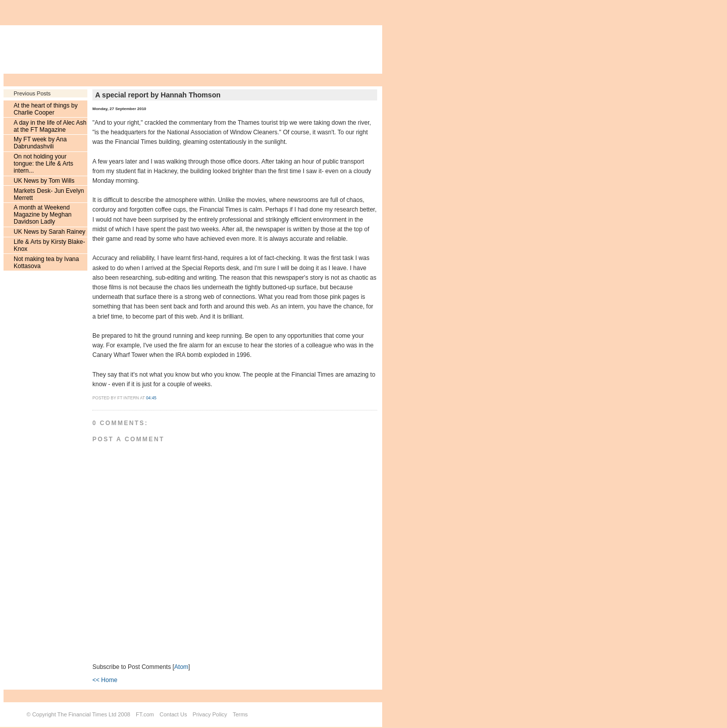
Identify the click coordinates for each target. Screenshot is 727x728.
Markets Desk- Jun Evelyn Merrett (49, 194)
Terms (240, 714)
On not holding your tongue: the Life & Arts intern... (43, 164)
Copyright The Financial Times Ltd (74, 714)
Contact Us (173, 714)
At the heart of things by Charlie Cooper (46, 109)
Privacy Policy (210, 714)
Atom (181, 667)
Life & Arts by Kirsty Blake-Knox (49, 245)
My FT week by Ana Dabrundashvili (40, 143)
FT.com (145, 714)
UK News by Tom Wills (44, 181)
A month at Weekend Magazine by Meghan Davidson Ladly (43, 215)
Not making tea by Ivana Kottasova (46, 263)
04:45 (151, 398)
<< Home (105, 680)
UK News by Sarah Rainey (49, 232)
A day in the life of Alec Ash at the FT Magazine (50, 126)
